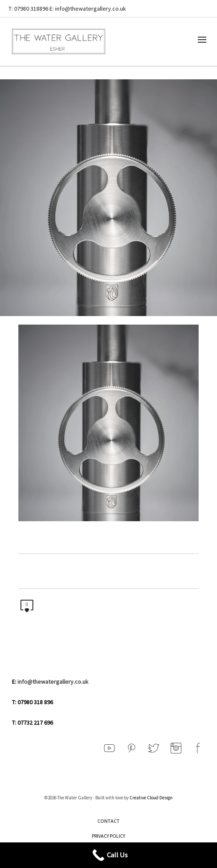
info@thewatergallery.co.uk (53, 682)
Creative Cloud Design (151, 798)
